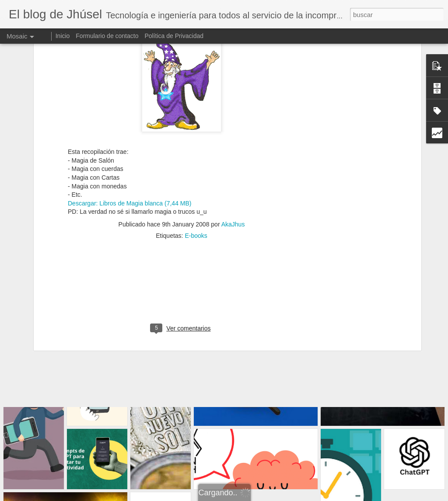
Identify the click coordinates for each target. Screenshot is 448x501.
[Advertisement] (182, 203)
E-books (196, 146)
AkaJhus (233, 135)
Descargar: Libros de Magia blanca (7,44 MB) (129, 114)
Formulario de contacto (107, 36)
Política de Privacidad (174, 36)
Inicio (63, 36)
